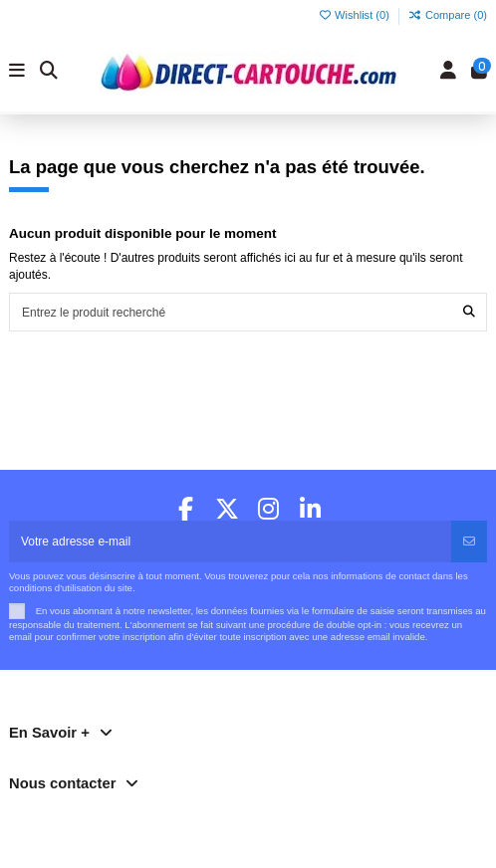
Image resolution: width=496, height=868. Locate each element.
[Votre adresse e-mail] (231, 542)
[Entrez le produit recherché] (469, 312)
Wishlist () (355, 15)
